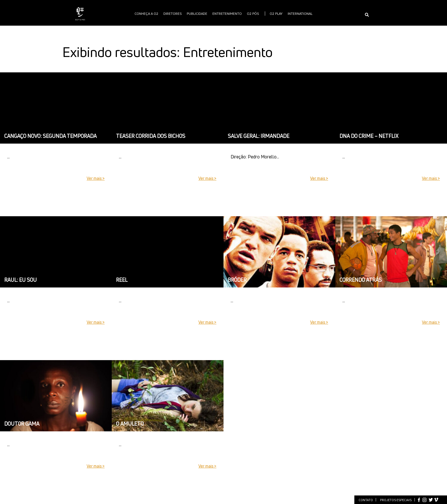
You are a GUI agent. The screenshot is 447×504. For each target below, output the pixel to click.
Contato (366, 500)
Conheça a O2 (146, 14)
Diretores (172, 14)
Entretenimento (227, 14)
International (300, 14)
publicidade (197, 14)
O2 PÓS (253, 14)
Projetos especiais (396, 500)
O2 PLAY (276, 14)
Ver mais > (96, 178)
